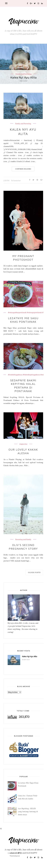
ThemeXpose (15, 856)
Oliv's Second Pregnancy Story (23, 547)
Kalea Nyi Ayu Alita (23, 78)
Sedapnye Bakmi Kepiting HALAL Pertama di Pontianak (23, 386)
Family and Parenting (24, 74)
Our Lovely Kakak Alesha (23, 451)
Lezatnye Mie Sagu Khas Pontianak (23, 320)
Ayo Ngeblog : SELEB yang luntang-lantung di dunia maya (28, 811)
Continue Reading (23, 169)
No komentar (16, 181)
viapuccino (23, 444)
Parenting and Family (23, 540)
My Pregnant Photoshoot (23, 258)
